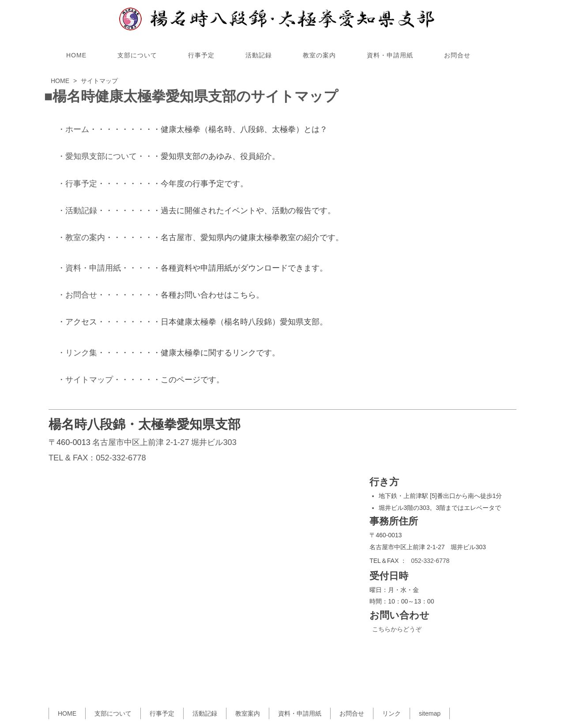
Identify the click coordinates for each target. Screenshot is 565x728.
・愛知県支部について (97, 156)
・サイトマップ (85, 380)
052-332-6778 (121, 458)
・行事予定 (77, 184)
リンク (392, 713)
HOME (76, 55)
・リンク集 (77, 353)
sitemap (430, 713)
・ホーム (73, 129)
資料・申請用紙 (390, 55)
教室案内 (248, 713)
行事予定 (201, 55)
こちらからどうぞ (397, 629)
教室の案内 (319, 55)
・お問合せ (77, 295)
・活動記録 (77, 211)
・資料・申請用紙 (89, 268)
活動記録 (259, 55)
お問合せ (457, 55)
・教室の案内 (81, 238)
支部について (137, 55)
